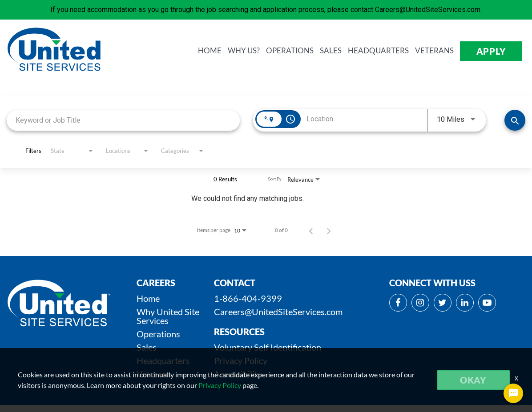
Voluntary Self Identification (268, 347)
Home (148, 298)
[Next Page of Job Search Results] (329, 230)
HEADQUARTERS (378, 51)
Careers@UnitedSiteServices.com (278, 312)
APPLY (491, 51)
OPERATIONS (290, 51)
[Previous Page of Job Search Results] (311, 230)
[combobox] (123, 120)
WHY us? (244, 51)
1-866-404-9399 (248, 298)
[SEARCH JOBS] (515, 120)
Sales (147, 347)
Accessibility (238, 374)
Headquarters (163, 360)
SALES (331, 51)
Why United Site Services (168, 316)
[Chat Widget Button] (513, 393)
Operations (158, 334)
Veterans (154, 374)
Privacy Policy (241, 360)
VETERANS (434, 51)
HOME (210, 51)
